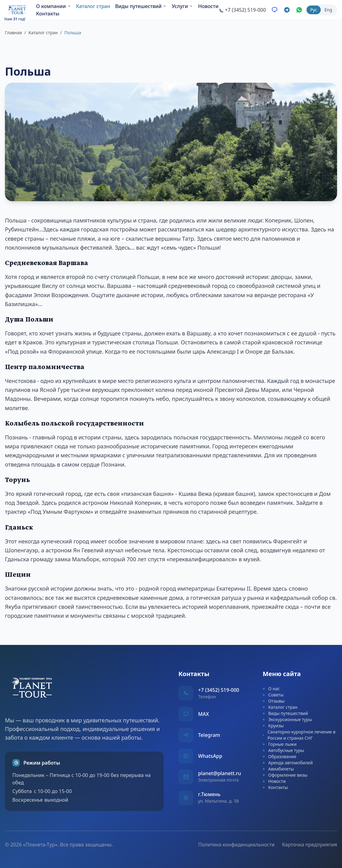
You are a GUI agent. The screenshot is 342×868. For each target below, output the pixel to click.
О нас (271, 689)
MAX (204, 714)
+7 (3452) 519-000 (219, 690)
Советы (273, 695)
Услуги (184, 7)
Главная (13, 33)
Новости (47, 14)
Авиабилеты (278, 769)
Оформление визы (285, 775)
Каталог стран (94, 7)
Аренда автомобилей (288, 763)
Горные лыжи (280, 744)
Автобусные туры (283, 750)
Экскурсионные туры (287, 719)
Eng (328, 10)
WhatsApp (210, 756)
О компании (55, 7)
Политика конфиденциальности (236, 840)
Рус (314, 10)
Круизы (273, 726)
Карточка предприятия (309, 840)
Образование (280, 756)
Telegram (209, 735)
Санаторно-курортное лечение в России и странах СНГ (299, 735)
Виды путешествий (142, 7)
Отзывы (274, 701)
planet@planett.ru (220, 773)
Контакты (74, 14)
